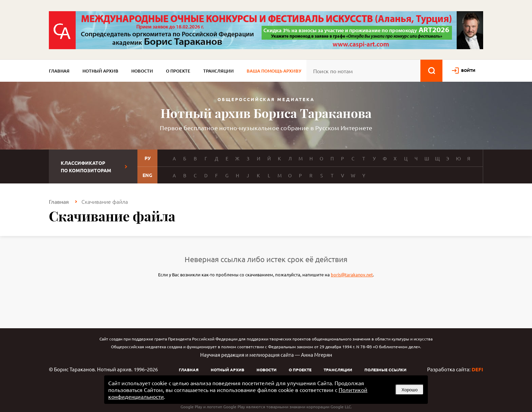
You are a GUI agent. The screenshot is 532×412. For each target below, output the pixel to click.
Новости (142, 71)
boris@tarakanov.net (352, 274)
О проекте (178, 71)
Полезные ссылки (385, 370)
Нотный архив (100, 71)
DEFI (477, 369)
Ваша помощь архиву (274, 71)
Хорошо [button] (410, 390)
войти (468, 70)
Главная (59, 71)
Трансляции (218, 71)
